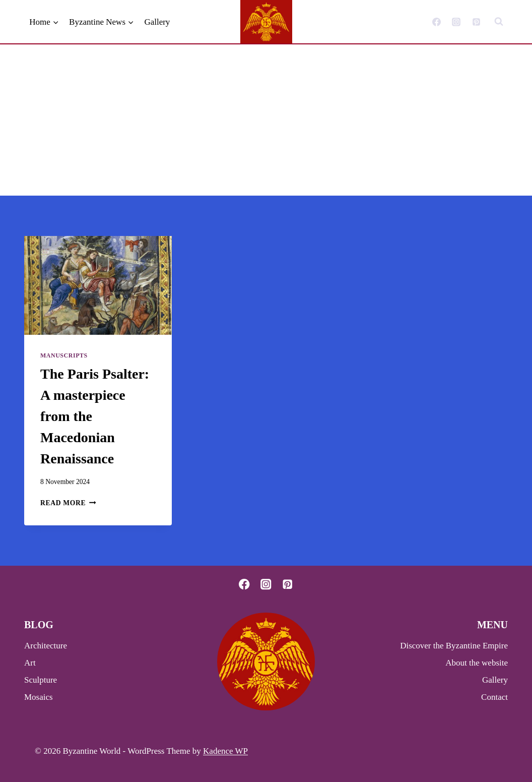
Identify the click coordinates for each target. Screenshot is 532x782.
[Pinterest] (476, 22)
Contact (494, 697)
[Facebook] (437, 22)
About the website (477, 663)
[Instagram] (456, 22)
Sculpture (41, 680)
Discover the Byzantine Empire (454, 646)
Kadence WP (225, 751)
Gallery (157, 22)
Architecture (46, 646)
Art (30, 663)
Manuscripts (64, 355)
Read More (68, 503)
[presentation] (98, 285)
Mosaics (39, 697)
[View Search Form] (499, 22)
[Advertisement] (266, 120)
